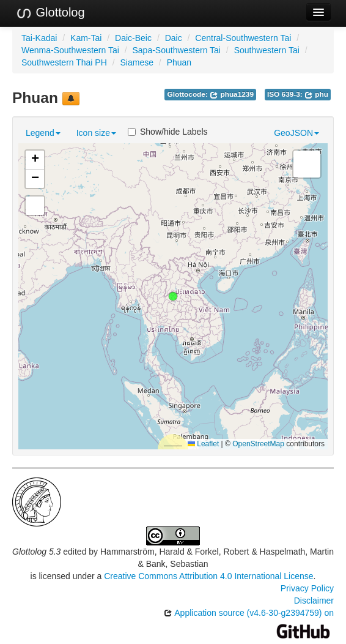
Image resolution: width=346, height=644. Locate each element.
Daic (174, 38)
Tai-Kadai (39, 38)
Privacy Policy (307, 588)
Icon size (96, 133)
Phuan (179, 62)
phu (316, 94)
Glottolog (50, 13)
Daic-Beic (133, 38)
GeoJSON (296, 133)
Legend (43, 133)
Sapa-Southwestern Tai (176, 50)
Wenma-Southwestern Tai (70, 50)
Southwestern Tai (267, 50)
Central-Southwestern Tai (243, 38)
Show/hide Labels (168, 132)
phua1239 (232, 94)
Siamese (137, 62)
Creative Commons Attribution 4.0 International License (208, 576)
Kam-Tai (86, 38)
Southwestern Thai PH (64, 62)
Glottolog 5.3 (36, 552)
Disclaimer (314, 601)
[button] (173, 296)
